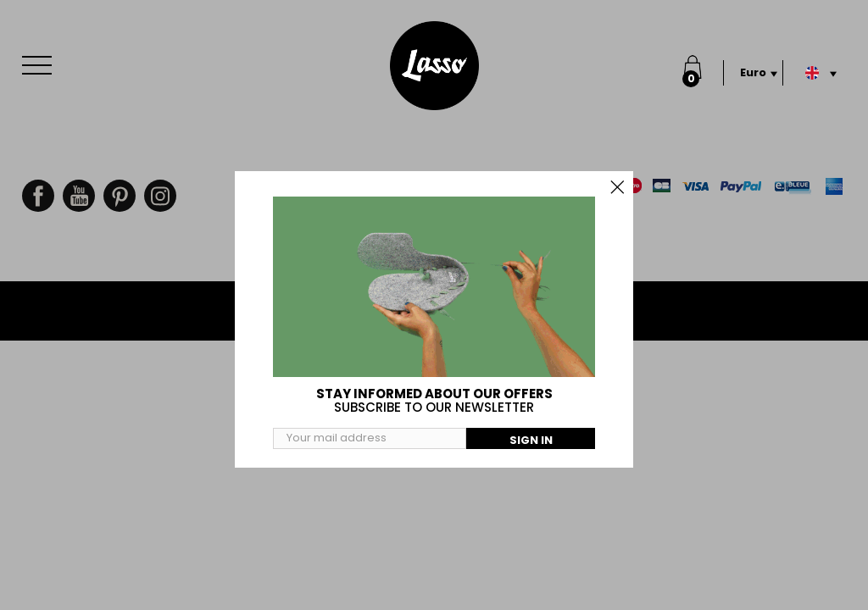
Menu (41, 56)
